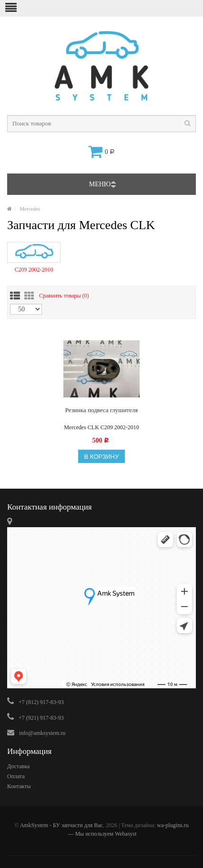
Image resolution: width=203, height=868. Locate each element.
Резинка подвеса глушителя (102, 410)
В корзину (101, 457)
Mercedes (30, 209)
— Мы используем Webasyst (101, 834)
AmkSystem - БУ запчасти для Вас (61, 825)
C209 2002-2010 (34, 270)
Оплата (16, 776)
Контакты (19, 786)
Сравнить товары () (64, 296)
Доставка (18, 766)
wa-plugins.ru (173, 825)
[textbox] (101, 124)
